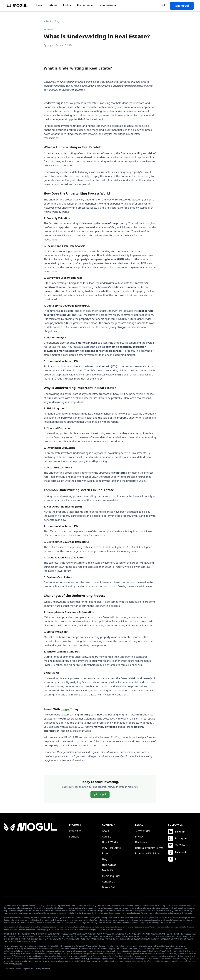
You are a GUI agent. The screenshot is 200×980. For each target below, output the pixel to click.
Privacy (139, 837)
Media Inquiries (111, 876)
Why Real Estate (111, 848)
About (53, 6)
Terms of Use (143, 831)
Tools (67, 6)
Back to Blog (51, 21)
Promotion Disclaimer (148, 853)
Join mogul (182, 6)
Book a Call (109, 887)
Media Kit (107, 870)
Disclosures (142, 842)
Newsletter (108, 6)
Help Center (109, 865)
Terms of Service (109, 956)
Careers (107, 837)
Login (163, 6)
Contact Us (108, 882)
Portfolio (74, 837)
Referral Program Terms (149, 848)
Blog (105, 859)
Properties (75, 831)
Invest (40, 6)
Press (105, 853)
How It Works (110, 842)
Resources (85, 6)
